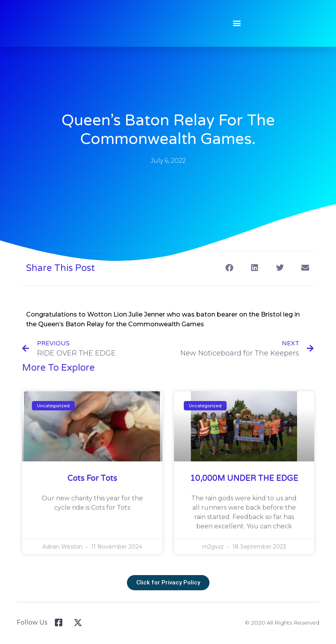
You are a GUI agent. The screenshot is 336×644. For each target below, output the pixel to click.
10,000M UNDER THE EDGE (244, 479)
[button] (233, 23)
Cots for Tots (92, 479)
